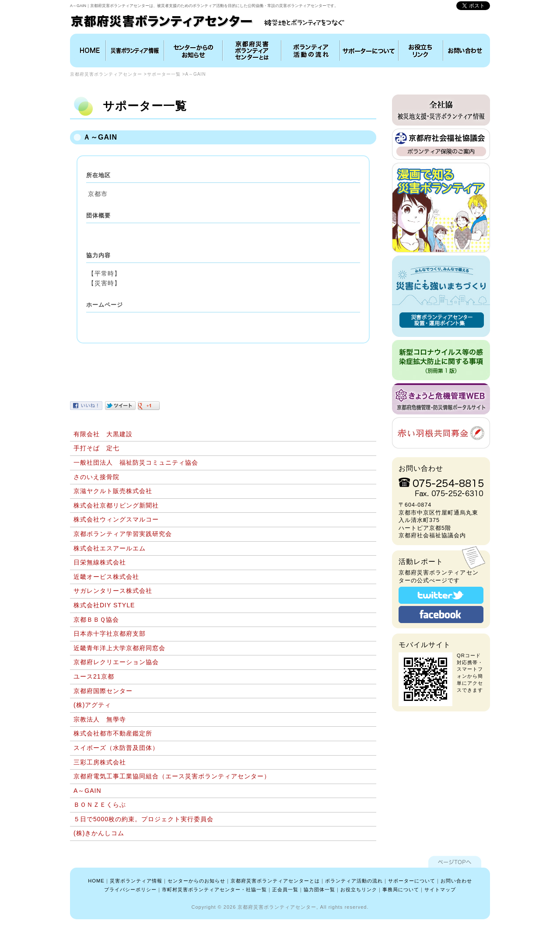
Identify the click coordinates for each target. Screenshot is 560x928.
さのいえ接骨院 (96, 477)
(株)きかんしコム (99, 833)
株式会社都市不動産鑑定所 (113, 733)
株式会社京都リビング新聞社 (116, 505)
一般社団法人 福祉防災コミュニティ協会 (136, 462)
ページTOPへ (455, 862)
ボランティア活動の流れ (311, 51)
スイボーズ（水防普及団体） (116, 748)
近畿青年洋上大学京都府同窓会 (119, 648)
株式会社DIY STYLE (104, 605)
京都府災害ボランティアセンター (106, 74)
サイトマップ (440, 889)
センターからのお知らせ (196, 881)
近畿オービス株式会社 (106, 577)
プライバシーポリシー (130, 889)
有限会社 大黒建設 (103, 434)
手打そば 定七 (96, 448)
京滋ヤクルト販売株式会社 (113, 491)
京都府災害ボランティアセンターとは (252, 51)
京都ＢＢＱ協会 (96, 620)
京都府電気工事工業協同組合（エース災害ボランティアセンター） (172, 776)
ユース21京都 (94, 676)
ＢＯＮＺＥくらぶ (100, 805)
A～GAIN (87, 791)
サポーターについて (412, 881)
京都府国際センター (103, 691)
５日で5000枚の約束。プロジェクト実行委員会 (143, 819)
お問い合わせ (465, 51)
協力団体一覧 (319, 889)
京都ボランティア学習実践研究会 (123, 534)
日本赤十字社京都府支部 (110, 634)
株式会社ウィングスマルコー (116, 519)
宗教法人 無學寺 (100, 719)
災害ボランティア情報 (135, 51)
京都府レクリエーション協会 (116, 662)
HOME (89, 51)
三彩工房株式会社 (100, 762)
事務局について (401, 889)
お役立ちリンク (421, 51)
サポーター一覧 (164, 74)
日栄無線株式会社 (100, 562)
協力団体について (369, 51)
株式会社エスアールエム (110, 548)
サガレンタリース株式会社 (113, 591)
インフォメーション (193, 51)
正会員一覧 (285, 889)
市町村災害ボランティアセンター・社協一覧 (214, 889)
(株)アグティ (92, 705)
